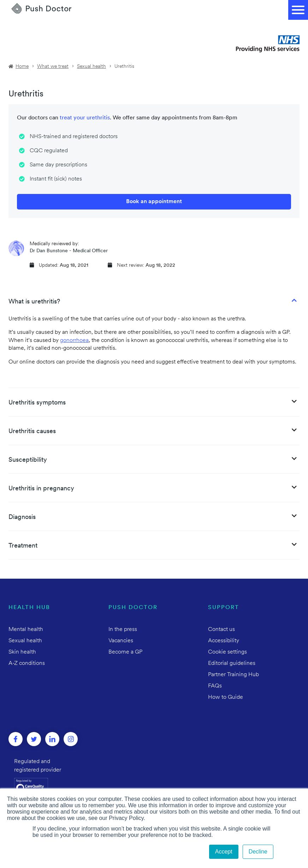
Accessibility (224, 641)
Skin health (22, 652)
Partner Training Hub (233, 675)
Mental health (26, 630)
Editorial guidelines (232, 663)
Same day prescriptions (58, 165)
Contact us (221, 630)
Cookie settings (227, 652)
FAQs (215, 686)
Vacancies (121, 641)
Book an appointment (154, 202)
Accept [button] (224, 852)
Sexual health (91, 67)
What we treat (53, 67)
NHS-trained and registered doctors (74, 137)
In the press (123, 630)
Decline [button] (258, 852)
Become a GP (125, 652)
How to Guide (226, 697)
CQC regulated (49, 151)
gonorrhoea (74, 341)
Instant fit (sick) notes (56, 179)
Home (22, 67)
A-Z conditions (27, 663)
